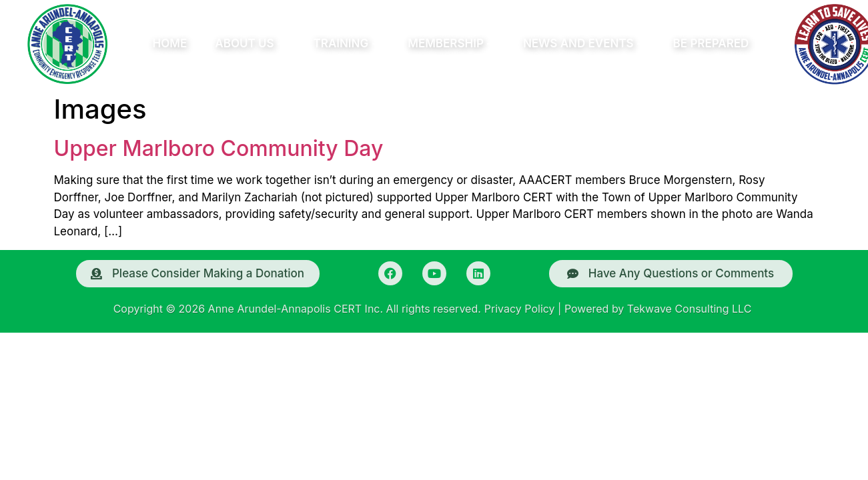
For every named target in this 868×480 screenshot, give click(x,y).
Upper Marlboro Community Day (219, 148)
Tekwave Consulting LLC (690, 309)
